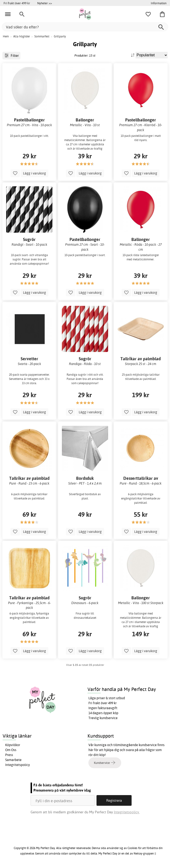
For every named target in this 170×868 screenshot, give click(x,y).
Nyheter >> (45, 3)
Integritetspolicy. (127, 812)
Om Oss (11, 750)
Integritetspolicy (18, 765)
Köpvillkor (13, 745)
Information (159, 3)
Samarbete (13, 760)
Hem (6, 36)
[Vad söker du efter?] (85, 27)
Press (9, 755)
